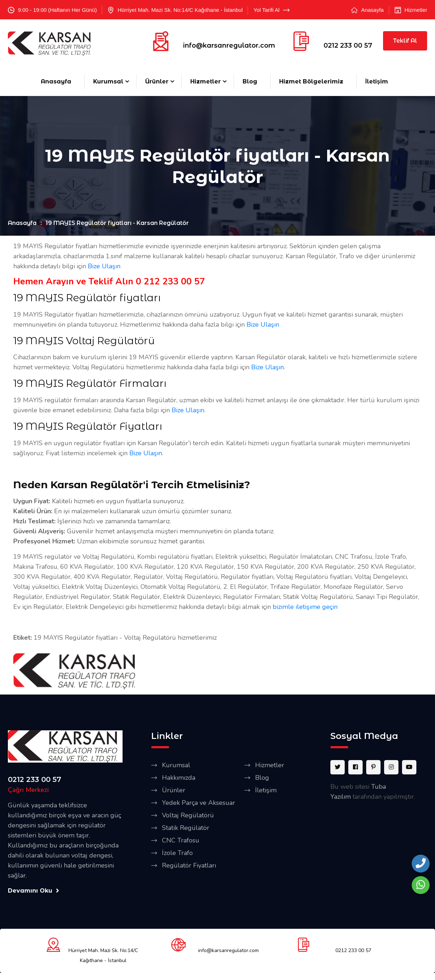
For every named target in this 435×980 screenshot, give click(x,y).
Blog (250, 81)
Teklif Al (405, 41)
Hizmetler (416, 10)
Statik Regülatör (186, 828)
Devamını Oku (34, 891)
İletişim (376, 81)
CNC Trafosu (181, 840)
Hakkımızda (179, 778)
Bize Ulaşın (104, 266)
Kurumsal (108, 81)
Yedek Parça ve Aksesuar (199, 803)
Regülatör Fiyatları (189, 865)
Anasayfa (372, 10)
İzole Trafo (177, 853)
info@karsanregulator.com (229, 45)
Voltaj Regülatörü (188, 815)
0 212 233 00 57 (170, 282)
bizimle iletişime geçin (305, 607)
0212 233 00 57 (348, 45)
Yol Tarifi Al (271, 10)
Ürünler (157, 81)
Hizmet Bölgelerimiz (311, 81)
